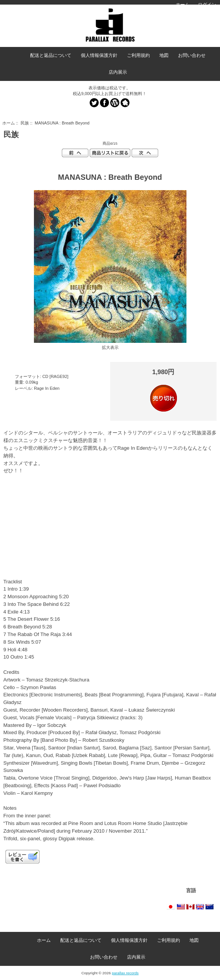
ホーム (183, 5)
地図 (164, 55)
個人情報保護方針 (99, 55)
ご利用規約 (138, 55)
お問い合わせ (192, 55)
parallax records (125, 973)
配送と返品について (51, 55)
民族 (25, 123)
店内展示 (118, 72)
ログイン (207, 5)
